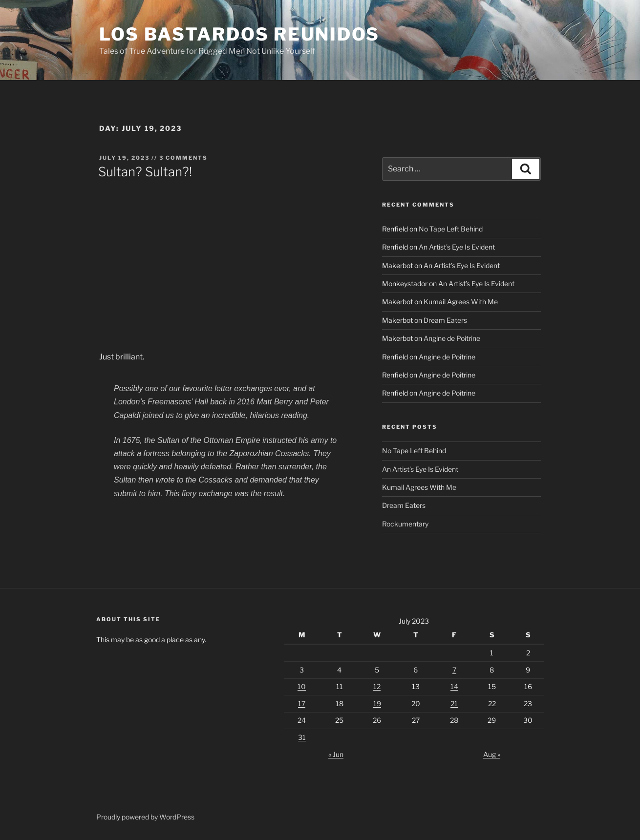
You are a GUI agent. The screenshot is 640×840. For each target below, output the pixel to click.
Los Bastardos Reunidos (239, 34)
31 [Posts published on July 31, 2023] (302, 737)
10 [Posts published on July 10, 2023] (302, 686)
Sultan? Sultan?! (145, 172)
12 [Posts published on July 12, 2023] (377, 686)
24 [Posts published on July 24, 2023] (302, 720)
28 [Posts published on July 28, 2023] (454, 720)
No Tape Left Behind (451, 229)
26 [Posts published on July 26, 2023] (377, 720)
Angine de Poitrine (452, 338)
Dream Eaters (445, 320)
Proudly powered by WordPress (145, 817)
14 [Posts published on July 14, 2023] (454, 686)
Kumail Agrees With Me (461, 302)
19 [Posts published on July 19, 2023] (377, 703)
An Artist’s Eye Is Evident (457, 247)
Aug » (492, 754)
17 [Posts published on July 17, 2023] (302, 703)
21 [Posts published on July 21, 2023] (454, 703)
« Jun (336, 754)
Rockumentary (405, 524)
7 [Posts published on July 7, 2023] (454, 670)
